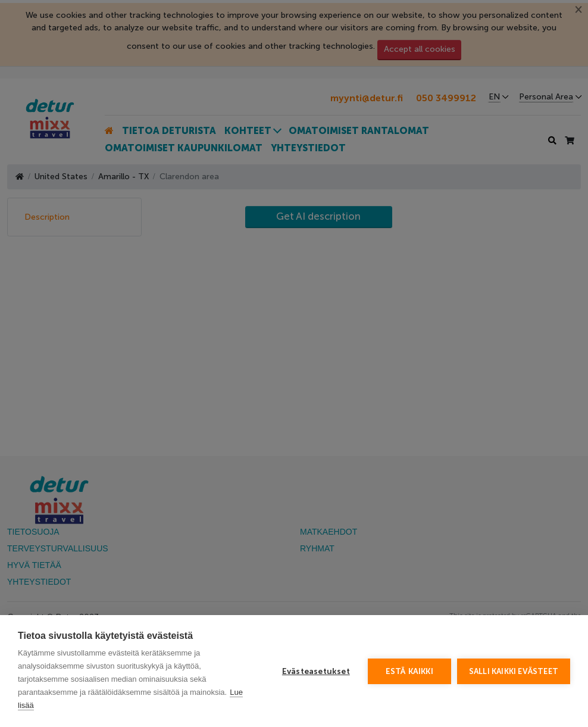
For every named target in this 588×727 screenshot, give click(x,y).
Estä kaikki (409, 671)
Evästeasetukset (316, 671)
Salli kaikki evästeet (514, 671)
